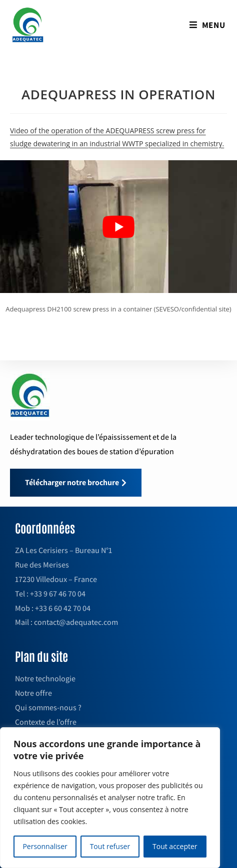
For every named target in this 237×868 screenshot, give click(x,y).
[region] (110, 798)
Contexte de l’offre (46, 722)
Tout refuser (110, 846)
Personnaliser (45, 846)
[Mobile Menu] (207, 25)
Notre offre (33, 693)
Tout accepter (175, 846)
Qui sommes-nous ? (48, 708)
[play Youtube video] (118, 227)
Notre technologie (45, 679)
